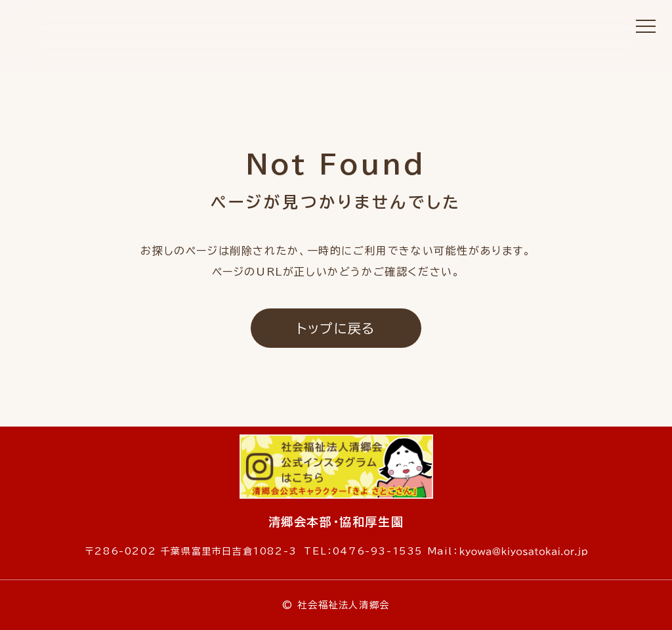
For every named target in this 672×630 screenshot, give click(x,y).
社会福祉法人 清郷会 (336, 49)
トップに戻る (336, 328)
